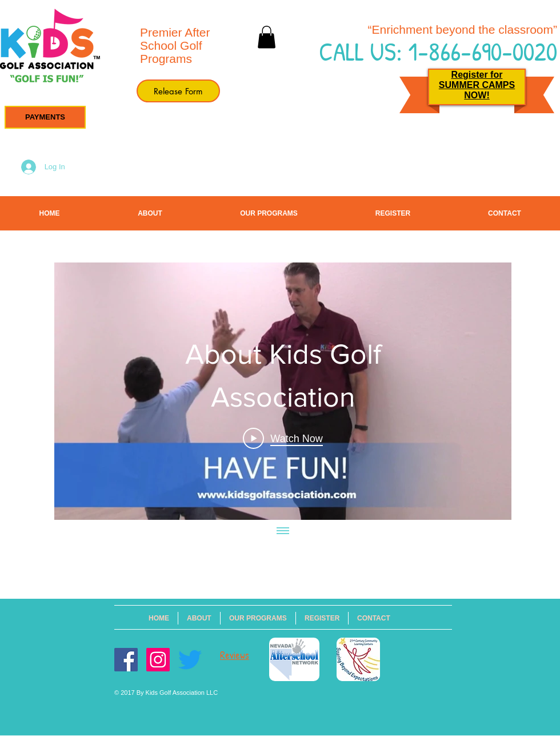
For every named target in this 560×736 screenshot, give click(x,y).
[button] (45, 117)
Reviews (235, 655)
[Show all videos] (283, 531)
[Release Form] (178, 91)
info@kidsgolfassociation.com (235, 574)
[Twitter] (190, 660)
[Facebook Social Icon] (126, 660)
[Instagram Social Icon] (158, 660)
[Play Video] (283, 438)
